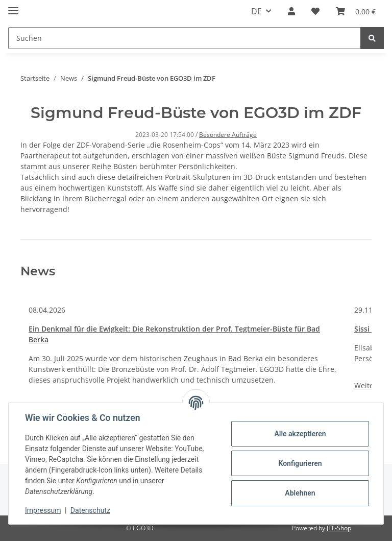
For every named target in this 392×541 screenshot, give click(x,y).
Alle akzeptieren (300, 434)
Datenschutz (90, 510)
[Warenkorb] (356, 11)
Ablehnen (300, 493)
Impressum (43, 510)
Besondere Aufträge (228, 135)
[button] (291, 11)
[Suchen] (185, 38)
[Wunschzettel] (315, 11)
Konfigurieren (300, 463)
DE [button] (256, 11)
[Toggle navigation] (13, 6)
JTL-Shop (339, 528)
